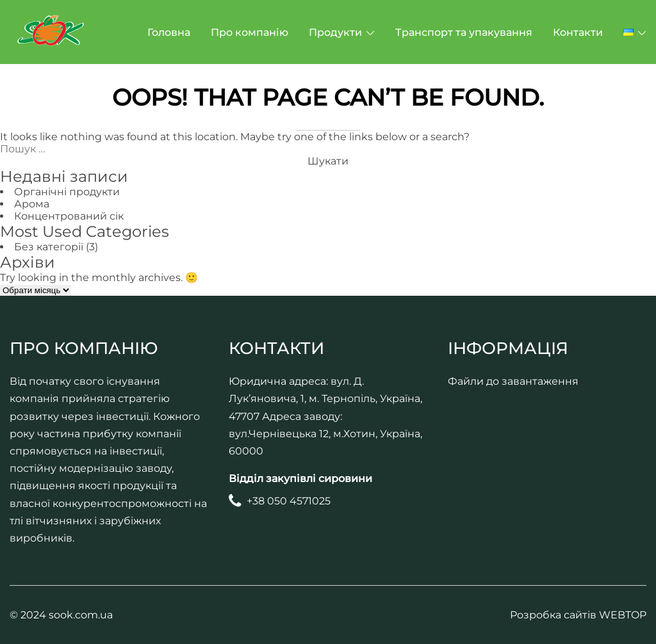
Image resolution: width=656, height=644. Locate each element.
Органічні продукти (67, 192)
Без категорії (49, 247)
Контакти (578, 32)
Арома (32, 204)
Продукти (335, 32)
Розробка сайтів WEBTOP (578, 615)
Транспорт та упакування (464, 32)
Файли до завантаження (513, 381)
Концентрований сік (69, 216)
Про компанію (250, 32)
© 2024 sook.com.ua (61, 615)
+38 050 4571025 (289, 501)
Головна (169, 32)
